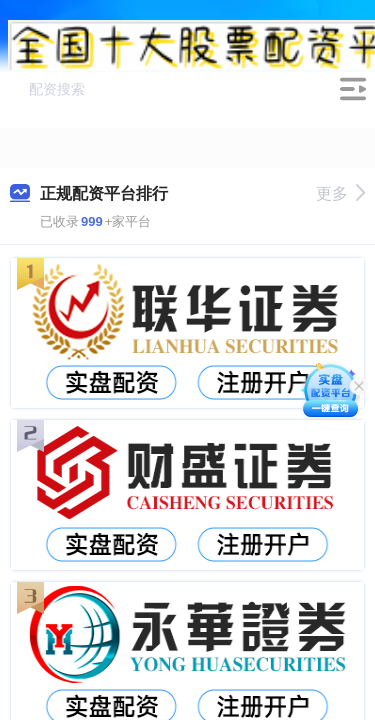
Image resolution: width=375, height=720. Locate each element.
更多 (340, 193)
